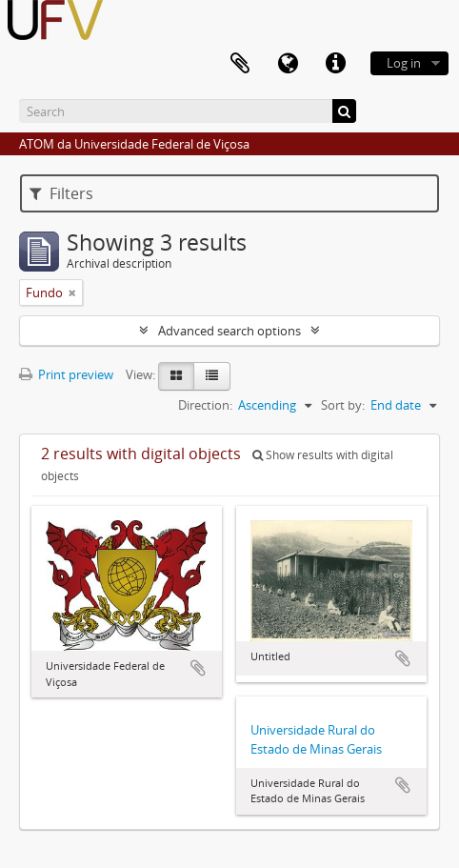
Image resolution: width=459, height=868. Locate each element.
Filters (61, 193)
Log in (404, 63)
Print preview (66, 374)
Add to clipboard (198, 668)
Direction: (205, 405)
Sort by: (343, 405)
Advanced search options (229, 331)
